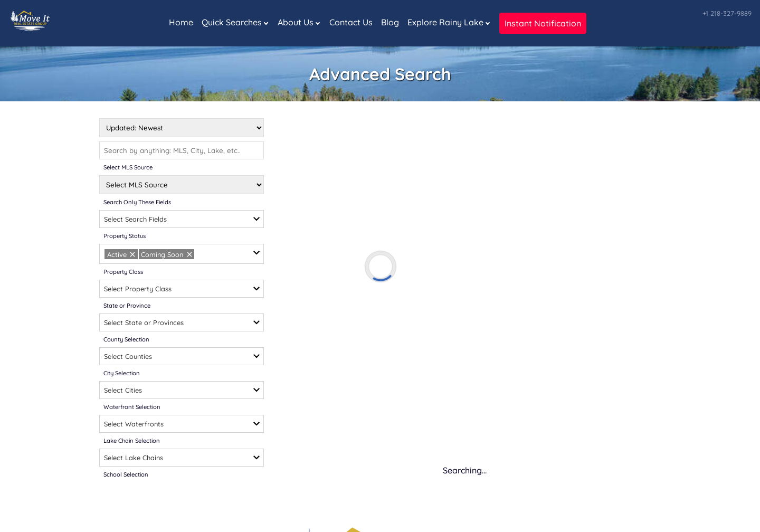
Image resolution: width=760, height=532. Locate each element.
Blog (390, 22)
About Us (296, 22)
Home (181, 22)
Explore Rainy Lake (445, 22)
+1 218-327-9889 (727, 13)
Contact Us (351, 22)
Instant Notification (543, 23)
